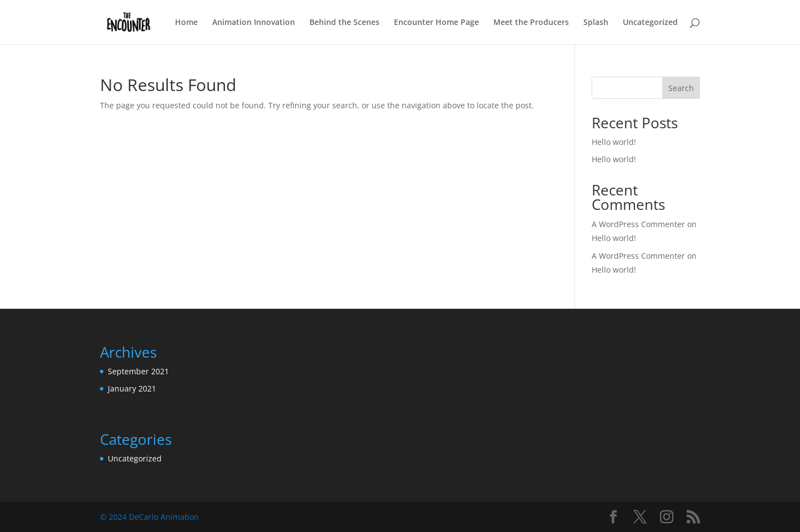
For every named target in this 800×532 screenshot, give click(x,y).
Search (681, 88)
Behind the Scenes (344, 23)
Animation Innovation (254, 23)
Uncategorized (650, 23)
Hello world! (614, 142)
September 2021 (138, 371)
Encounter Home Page (436, 23)
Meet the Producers (531, 23)
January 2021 (132, 388)
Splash (596, 23)
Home (186, 23)
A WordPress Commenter (638, 224)
